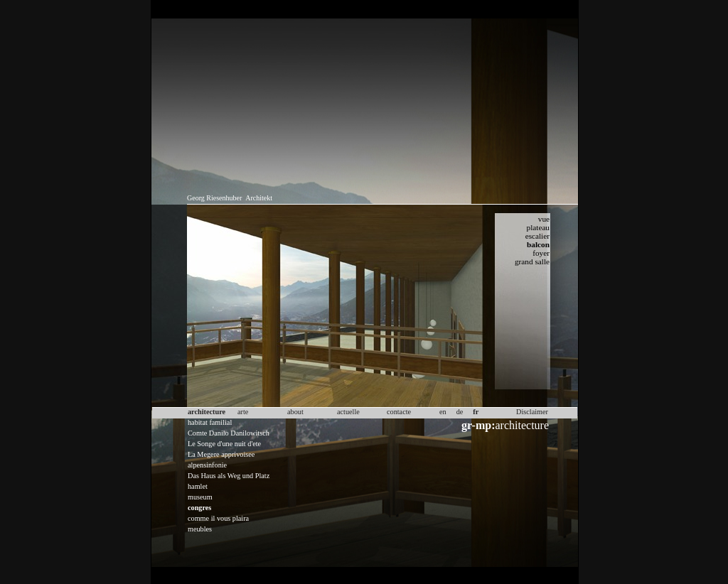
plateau (538, 227)
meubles (200, 529)
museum (200, 497)
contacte (399, 412)
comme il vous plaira (218, 518)
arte (243, 412)
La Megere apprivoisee (221, 454)
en (443, 412)
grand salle (532, 261)
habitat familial (210, 422)
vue (544, 219)
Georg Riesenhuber (214, 198)
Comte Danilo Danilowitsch (229, 433)
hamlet (198, 486)
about (295, 412)
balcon (538, 244)
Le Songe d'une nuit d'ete (224, 444)
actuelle (348, 412)
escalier (537, 236)
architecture (505, 425)
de (460, 412)
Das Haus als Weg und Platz (229, 476)
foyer (541, 253)
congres (199, 508)
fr (476, 412)
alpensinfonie (207, 465)
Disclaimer (532, 412)
